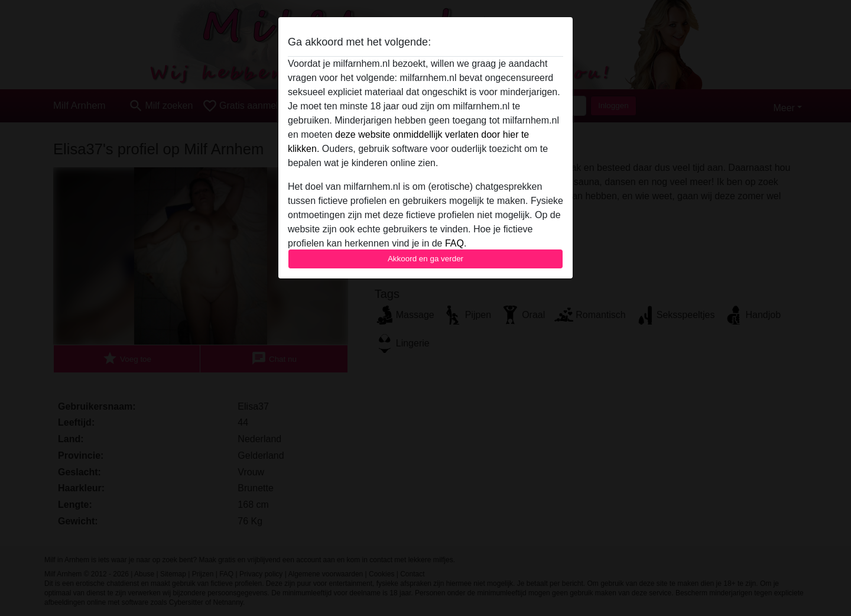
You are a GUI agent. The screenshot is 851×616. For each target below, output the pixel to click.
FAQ (454, 243)
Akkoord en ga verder (425, 259)
